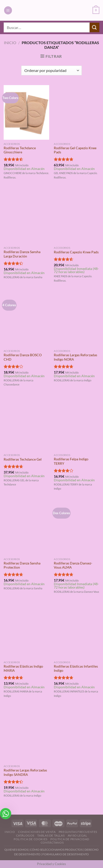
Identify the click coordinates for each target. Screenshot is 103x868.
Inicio (10, 43)
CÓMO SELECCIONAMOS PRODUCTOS (56, 850)
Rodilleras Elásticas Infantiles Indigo (76, 669)
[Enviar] (94, 27)
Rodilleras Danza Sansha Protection (22, 565)
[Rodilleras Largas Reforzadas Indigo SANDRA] (26, 735)
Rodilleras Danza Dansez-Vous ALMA (73, 565)
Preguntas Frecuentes (78, 832)
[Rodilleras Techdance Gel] (26, 424)
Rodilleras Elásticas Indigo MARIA (23, 669)
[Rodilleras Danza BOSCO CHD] (26, 320)
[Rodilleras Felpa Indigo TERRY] (77, 424)
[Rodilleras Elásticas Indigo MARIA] (26, 631)
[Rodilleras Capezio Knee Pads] (77, 217)
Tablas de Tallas (51, 835)
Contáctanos (52, 843)
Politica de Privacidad (70, 839)
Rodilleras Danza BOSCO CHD (23, 357)
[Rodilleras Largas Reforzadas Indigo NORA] (77, 320)
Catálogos (25, 835)
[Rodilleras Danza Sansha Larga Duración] (26, 217)
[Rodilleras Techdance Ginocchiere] (26, 112)
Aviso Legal (77, 835)
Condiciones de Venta (37, 832)
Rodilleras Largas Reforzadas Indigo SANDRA (25, 772)
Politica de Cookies (31, 839)
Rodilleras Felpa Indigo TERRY (71, 461)
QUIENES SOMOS (16, 850)
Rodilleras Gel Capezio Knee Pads (75, 150)
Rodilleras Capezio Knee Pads (76, 252)
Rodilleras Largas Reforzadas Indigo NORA (75, 357)
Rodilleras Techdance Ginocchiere (20, 150)
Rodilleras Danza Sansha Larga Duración (22, 254)
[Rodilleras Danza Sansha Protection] (26, 528)
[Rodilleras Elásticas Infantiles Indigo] (77, 631)
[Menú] (8, 10)
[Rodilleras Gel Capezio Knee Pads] (77, 112)
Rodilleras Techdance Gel (23, 459)
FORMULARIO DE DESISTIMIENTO (66, 854)
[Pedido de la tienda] (51, 70)
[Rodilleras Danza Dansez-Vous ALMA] (77, 528)
